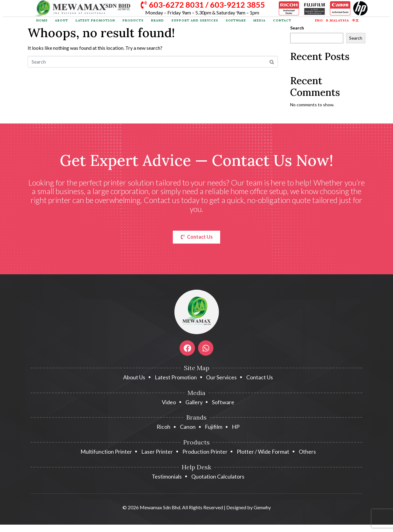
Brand (158, 20)
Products (133, 20)
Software (236, 20)
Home (42, 20)
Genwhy (262, 509)
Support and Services (195, 20)
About (62, 20)
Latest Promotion (95, 20)
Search (297, 28)
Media (259, 20)
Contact (282, 20)
